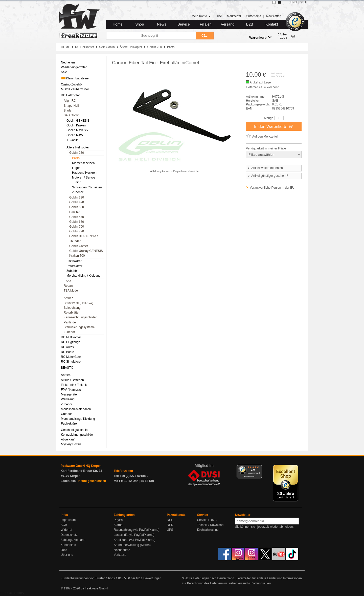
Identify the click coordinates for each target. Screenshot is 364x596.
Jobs (64, 550)
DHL (170, 520)
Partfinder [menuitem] (70, 322)
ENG (294, 2)
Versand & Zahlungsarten (253, 583)
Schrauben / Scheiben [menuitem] (87, 187)
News (162, 24)
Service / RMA (207, 520)
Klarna (118, 525)
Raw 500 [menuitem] (75, 212)
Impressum (68, 520)
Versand (228, 24)
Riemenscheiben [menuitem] (83, 163)
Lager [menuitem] (76, 168)
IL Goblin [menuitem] (73, 140)
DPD (170, 525)
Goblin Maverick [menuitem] (77, 130)
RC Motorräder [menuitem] (71, 357)
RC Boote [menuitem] (67, 352)
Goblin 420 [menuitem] (77, 202)
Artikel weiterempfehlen (265, 168)
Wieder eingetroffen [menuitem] (74, 67)
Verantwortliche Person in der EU (272, 188)
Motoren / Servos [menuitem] (84, 178)
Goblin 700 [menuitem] (77, 227)
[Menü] (259, 468)
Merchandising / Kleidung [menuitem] (84, 276)
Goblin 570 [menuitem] (77, 217)
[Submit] (205, 36)
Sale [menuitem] (64, 72)
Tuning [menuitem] (77, 182)
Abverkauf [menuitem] (68, 439)
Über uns (67, 555)
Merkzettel (234, 16)
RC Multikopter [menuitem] (71, 337)
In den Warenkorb (274, 126)
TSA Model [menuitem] (71, 291)
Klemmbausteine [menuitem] (75, 78)
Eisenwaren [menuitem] (74, 261)
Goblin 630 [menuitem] (77, 222)
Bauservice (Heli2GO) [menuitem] (78, 303)
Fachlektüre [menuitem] (69, 424)
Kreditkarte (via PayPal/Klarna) (134, 540)
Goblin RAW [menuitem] (75, 135)
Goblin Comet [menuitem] (78, 246)
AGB (64, 525)
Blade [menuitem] (68, 111)
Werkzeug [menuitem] (68, 399)
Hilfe (219, 16)
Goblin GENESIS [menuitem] (78, 121)
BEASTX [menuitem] (67, 368)
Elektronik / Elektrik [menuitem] (74, 385)
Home (118, 24)
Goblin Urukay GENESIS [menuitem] (86, 251)
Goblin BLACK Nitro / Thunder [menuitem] (84, 239)
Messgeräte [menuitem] (69, 394)
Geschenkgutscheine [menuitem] (75, 430)
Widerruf (66, 530)
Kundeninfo (68, 545)
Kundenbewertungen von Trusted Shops (88, 578)
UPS (170, 530)
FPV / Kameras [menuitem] (71, 390)
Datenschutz (69, 535)
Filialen (206, 24)
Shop (140, 24)
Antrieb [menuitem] (69, 298)
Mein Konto (201, 16)
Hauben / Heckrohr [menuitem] (85, 173)
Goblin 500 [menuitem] (77, 207)
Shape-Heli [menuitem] (71, 106)
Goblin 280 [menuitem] (77, 153)
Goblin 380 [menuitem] (77, 197)
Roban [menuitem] (68, 286)
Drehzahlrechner (208, 530)
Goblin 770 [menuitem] (77, 231)
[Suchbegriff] (151, 36)
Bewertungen (152, 578)
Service (184, 24)
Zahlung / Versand (73, 540)
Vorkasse (120, 555)
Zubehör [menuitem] (78, 192)
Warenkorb (260, 37)
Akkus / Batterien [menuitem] (72, 380)
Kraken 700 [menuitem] (77, 256)
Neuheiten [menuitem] (68, 62)
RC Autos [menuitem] (67, 347)
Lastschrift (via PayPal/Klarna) (134, 535)
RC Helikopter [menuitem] (70, 95)
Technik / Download (210, 525)
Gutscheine (254, 16)
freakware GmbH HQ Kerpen (81, 466)
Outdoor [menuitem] (66, 414)
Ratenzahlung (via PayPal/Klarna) (136, 530)
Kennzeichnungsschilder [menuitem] (80, 317)
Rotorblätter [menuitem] (74, 266)
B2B (250, 24)
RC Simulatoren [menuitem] (72, 362)
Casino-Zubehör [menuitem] (72, 84)
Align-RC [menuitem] (70, 101)
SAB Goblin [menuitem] (72, 115)
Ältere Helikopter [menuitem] (78, 147)
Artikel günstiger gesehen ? (268, 176)
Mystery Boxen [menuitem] (71, 444)
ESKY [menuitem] (68, 281)
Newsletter (273, 16)
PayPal (119, 520)
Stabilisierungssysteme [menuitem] (79, 327)
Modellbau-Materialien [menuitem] (76, 409)
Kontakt (272, 24)
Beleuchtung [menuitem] (72, 308)
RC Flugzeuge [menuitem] (71, 342)
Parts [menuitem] (76, 158)
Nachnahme (122, 550)
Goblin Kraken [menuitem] (76, 125)
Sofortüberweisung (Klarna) (132, 545)
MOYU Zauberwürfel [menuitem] (75, 89)
